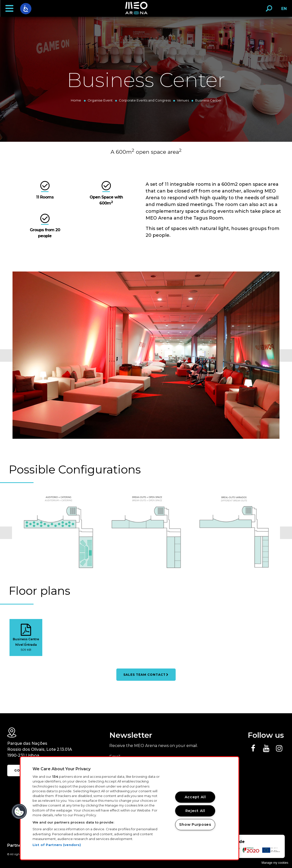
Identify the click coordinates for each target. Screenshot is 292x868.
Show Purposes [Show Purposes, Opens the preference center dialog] (195, 824)
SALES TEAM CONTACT (146, 675)
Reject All (195, 811)
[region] (129, 808)
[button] (9, 8)
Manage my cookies (275, 863)
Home (76, 100)
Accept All (195, 797)
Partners (16, 845)
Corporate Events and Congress (145, 100)
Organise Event (100, 100)
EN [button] (283, 10)
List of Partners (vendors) (57, 845)
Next (286, 355)
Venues (183, 100)
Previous (6, 355)
